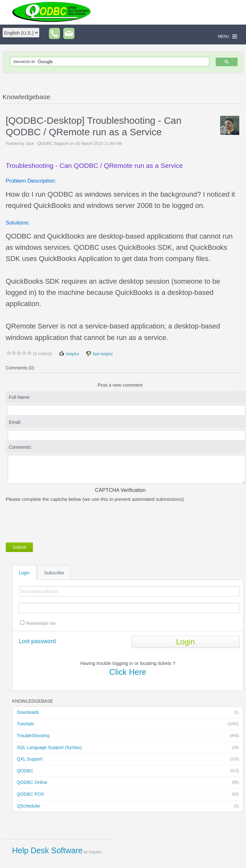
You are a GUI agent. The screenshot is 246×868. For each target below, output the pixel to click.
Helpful (69, 354)
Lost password (37, 641)
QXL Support (128, 759)
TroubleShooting (128, 736)
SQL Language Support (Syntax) (128, 748)
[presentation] (54, 521)
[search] (108, 62)
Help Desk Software (47, 850)
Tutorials (128, 724)
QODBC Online (128, 783)
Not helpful (99, 354)
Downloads (128, 713)
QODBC (128, 771)
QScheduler (128, 806)
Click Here (128, 672)
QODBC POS (128, 794)
